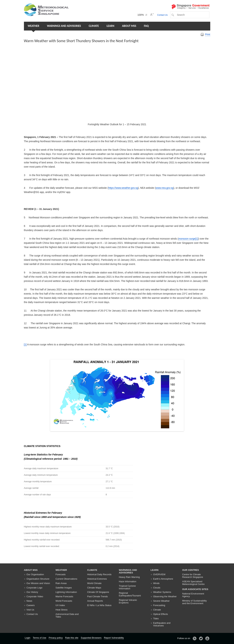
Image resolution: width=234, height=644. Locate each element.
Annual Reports (95, 601)
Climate (94, 26)
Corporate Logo (34, 588)
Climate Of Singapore (98, 592)
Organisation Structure (38, 579)
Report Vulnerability (114, 638)
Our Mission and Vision (38, 583)
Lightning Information (66, 592)
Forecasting (159, 605)
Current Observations (67, 579)
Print (208, 34)
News (29, 601)
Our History (32, 592)
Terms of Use (39, 638)
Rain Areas (61, 583)
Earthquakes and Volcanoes (162, 624)
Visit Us (30, 610)
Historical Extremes (97, 579)
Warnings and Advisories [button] (64, 26)
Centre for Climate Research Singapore (193, 576)
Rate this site (72, 638)
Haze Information (128, 581)
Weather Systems (162, 592)
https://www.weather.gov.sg (123, 188)
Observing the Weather (165, 596)
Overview (159, 574)
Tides (156, 619)
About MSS (129, 26)
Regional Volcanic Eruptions (128, 601)
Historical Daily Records (99, 574)
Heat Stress (62, 610)
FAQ (146, 26)
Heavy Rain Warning (129, 577)
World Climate (94, 583)
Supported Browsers (91, 638)
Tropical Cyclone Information (127, 587)
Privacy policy (56, 638)
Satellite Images (64, 588)
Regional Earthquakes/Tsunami (130, 594)
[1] (197, 239)
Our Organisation (35, 574)
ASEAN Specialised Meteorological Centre (193, 583)
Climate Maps (94, 588)
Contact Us (162, 15)
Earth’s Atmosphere (163, 579)
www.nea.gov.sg (165, 188)
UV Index (60, 605)
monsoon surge (187, 239)
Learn (110, 26)
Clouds (157, 588)
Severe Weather (162, 601)
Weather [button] (34, 26)
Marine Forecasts (64, 596)
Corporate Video (35, 596)
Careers (31, 605)
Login (28, 638)
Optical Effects (161, 614)
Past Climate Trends (98, 596)
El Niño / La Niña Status (99, 605)
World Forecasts (64, 601)
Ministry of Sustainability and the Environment (195, 602)
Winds (156, 583)
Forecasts (61, 574)
